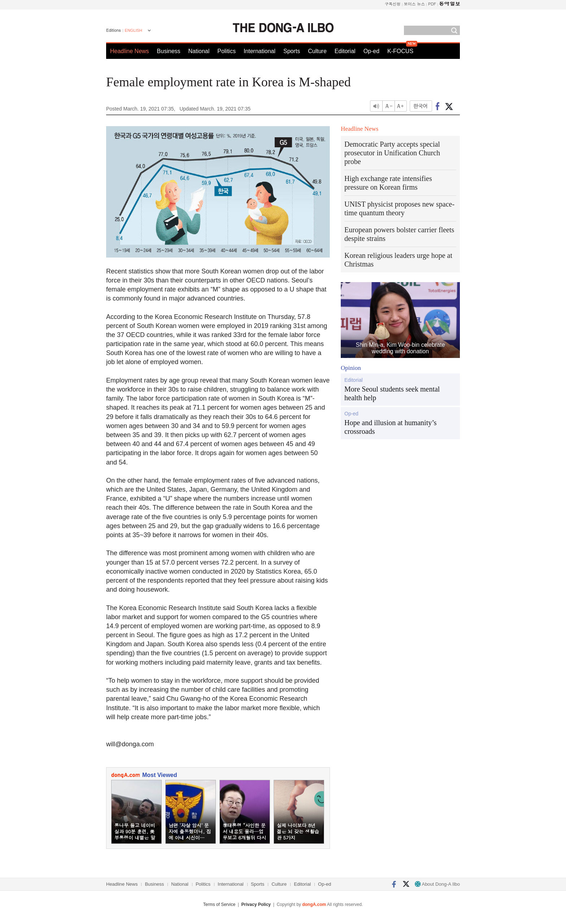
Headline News (130, 51)
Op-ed (371, 51)
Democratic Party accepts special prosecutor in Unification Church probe (392, 153)
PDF (432, 4)
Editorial (345, 51)
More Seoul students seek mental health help (392, 393)
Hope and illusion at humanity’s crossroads (391, 427)
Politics (227, 51)
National (199, 51)
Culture (317, 51)
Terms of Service (219, 904)
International (260, 51)
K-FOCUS (400, 51)
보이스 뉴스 (415, 4)
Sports (292, 51)
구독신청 (393, 4)
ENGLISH (134, 30)
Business (169, 51)
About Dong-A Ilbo (437, 884)
